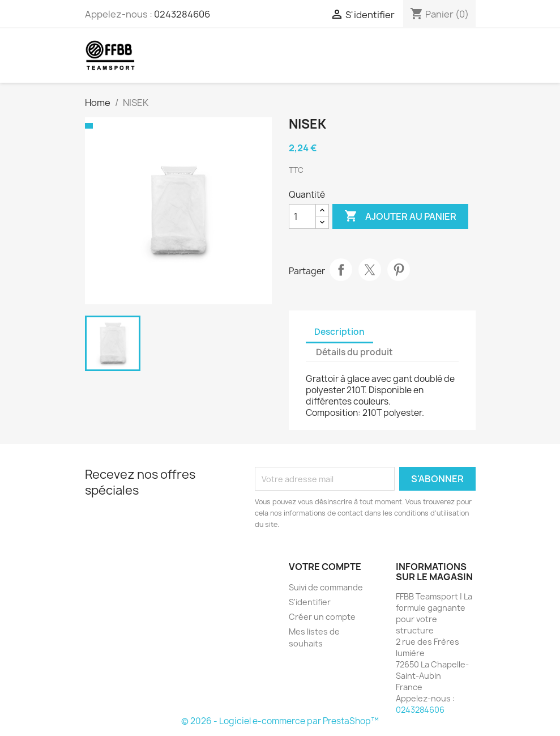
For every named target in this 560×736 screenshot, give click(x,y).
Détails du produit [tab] (354, 352)
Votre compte (325, 567)
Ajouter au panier (400, 216)
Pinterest (399, 270)
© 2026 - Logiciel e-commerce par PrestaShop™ (280, 721)
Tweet (370, 270)
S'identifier (310, 602)
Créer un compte (322, 617)
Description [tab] (339, 332)
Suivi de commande (326, 587)
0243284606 (182, 14)
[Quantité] (302, 216)
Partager (341, 270)
